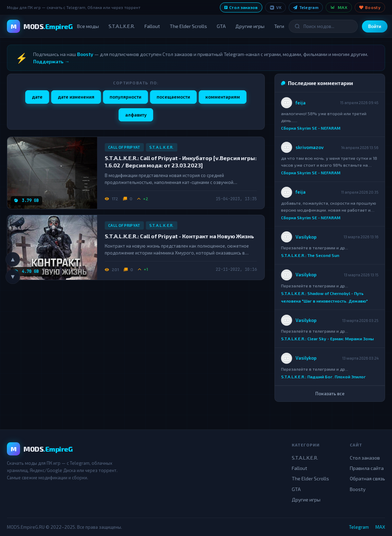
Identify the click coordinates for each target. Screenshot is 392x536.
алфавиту (136, 115)
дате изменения (76, 97)
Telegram (306, 7)
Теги (279, 26)
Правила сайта (367, 468)
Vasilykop (306, 237)
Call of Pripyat (124, 147)
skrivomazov (310, 147)
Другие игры (250, 26)
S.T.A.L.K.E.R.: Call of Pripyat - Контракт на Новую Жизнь (179, 236)
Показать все (330, 394)
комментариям (223, 97)
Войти (375, 26)
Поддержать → (51, 61)
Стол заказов (241, 7)
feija (301, 103)
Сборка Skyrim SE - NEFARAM (311, 128)
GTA (221, 26)
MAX (339, 7)
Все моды (88, 26)
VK (276, 7)
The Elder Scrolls (188, 26)
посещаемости (173, 97)
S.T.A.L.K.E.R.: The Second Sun (310, 255)
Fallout (152, 26)
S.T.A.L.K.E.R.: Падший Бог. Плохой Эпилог (323, 377)
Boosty (370, 7)
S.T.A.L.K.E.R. (122, 26)
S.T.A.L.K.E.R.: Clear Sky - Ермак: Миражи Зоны (327, 339)
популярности (125, 97)
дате (37, 97)
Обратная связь (367, 478)
